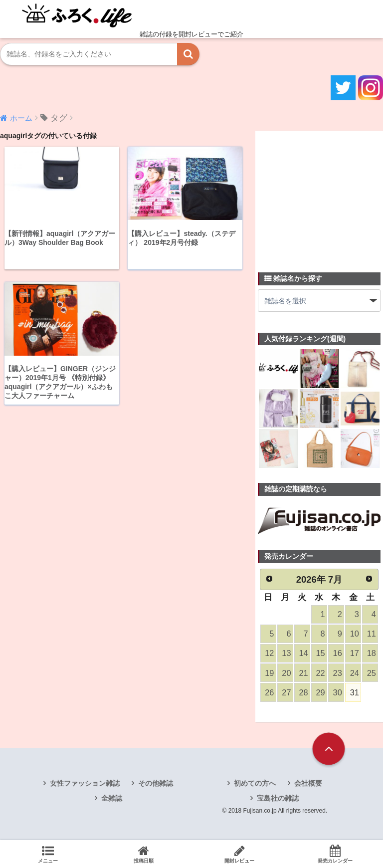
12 (269, 654)
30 (337, 694)
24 (354, 674)
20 (286, 674)
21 (303, 674)
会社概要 (308, 785)
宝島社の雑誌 (278, 800)
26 (269, 694)
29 (320, 694)
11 (371, 634)
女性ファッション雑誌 (85, 785)
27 (286, 694)
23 (337, 674)
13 (286, 654)
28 (303, 694)
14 (303, 654)
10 (354, 634)
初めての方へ (255, 785)
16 (337, 654)
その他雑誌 (156, 785)
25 (371, 674)
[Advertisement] (320, 196)
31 (354, 694)
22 (320, 674)
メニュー (48, 854)
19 (269, 674)
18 (371, 654)
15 (320, 654)
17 (354, 654)
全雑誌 (112, 800)
